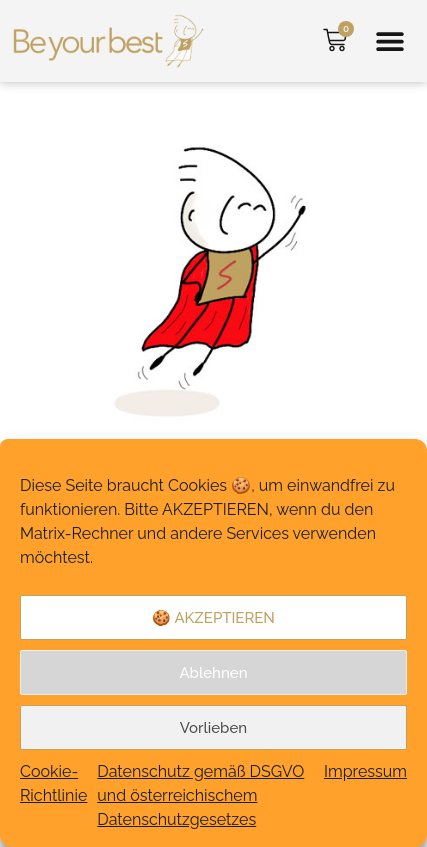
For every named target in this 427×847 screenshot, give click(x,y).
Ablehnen (213, 673)
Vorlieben (213, 728)
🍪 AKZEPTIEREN (213, 618)
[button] (389, 41)
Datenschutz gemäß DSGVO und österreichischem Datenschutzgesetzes (200, 795)
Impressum (365, 771)
